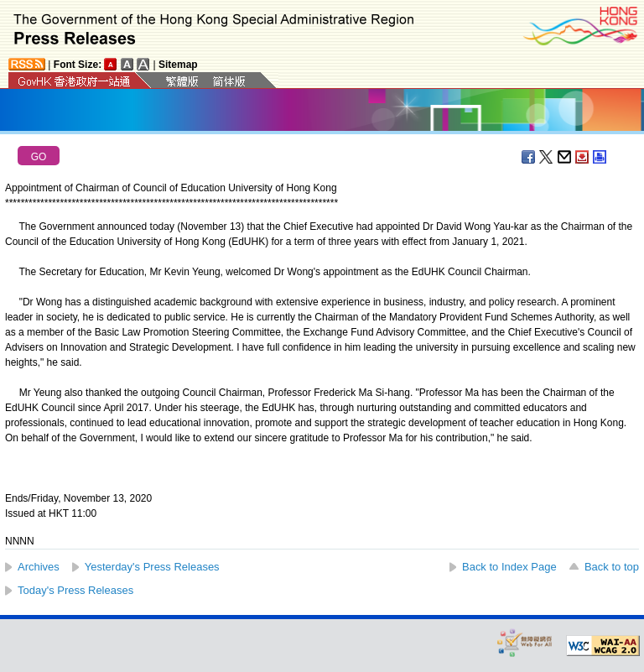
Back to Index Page (509, 567)
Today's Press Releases (75, 590)
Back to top (612, 567)
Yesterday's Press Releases (152, 567)
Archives (39, 567)
